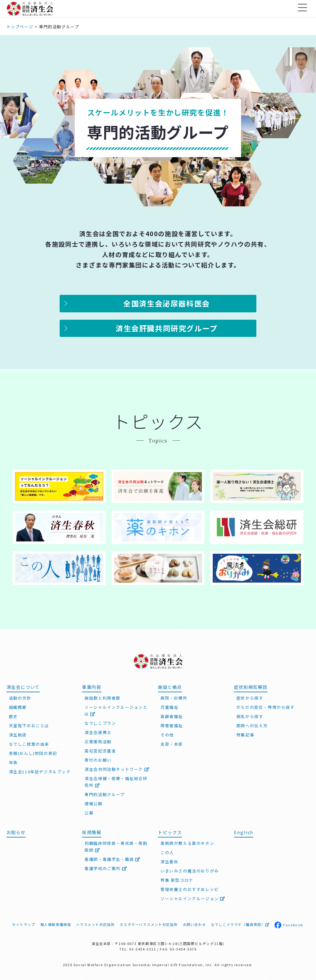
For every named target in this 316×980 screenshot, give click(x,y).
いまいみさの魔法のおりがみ (190, 871)
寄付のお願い (98, 760)
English (244, 832)
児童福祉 (169, 707)
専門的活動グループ (105, 794)
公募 (89, 813)
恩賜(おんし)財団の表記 (33, 753)
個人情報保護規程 (56, 924)
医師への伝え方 (252, 726)
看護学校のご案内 (106, 868)
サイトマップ (24, 924)
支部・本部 (172, 744)
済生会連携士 (98, 732)
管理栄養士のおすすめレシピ (190, 889)
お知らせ (16, 832)
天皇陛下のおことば (29, 726)
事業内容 (92, 687)
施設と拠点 (170, 687)
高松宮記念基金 (100, 751)
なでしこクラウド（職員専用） (240, 924)
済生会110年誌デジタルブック (40, 772)
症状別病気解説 (251, 687)
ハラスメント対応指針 (95, 924)
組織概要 (18, 707)
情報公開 (93, 804)
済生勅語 (18, 735)
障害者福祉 (172, 726)
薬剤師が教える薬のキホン (187, 843)
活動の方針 (20, 698)
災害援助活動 (98, 742)
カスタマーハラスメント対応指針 (149, 924)
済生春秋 (169, 862)
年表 (13, 762)
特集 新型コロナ (177, 880)
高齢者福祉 (172, 716)
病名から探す (250, 716)
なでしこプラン (100, 723)
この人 (167, 852)
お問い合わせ (195, 924)
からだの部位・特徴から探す (266, 707)
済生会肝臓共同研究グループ (167, 328)
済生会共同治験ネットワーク (117, 769)
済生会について (23, 687)
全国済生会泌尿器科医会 (167, 303)
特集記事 (245, 735)
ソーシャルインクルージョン (193, 898)
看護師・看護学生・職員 (113, 859)
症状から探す (250, 698)
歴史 (13, 716)
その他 (167, 735)
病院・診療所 (174, 698)
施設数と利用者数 (103, 698)
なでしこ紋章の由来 (29, 744)
